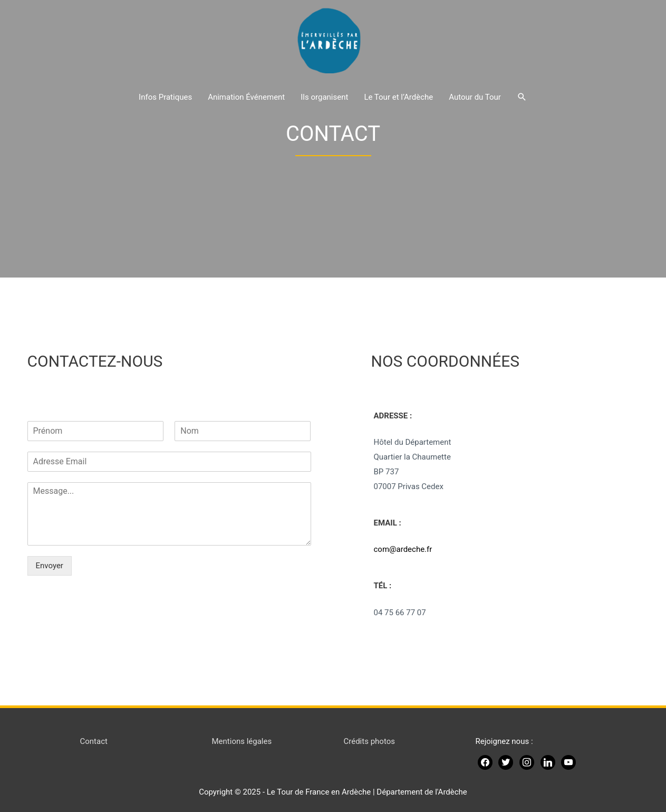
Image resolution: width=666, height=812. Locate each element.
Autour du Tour (475, 97)
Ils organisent (324, 97)
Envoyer (50, 566)
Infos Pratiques (165, 97)
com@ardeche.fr (403, 549)
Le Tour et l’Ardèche (398, 97)
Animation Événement (246, 97)
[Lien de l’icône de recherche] (522, 97)
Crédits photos (369, 741)
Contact (94, 741)
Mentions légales (242, 741)
